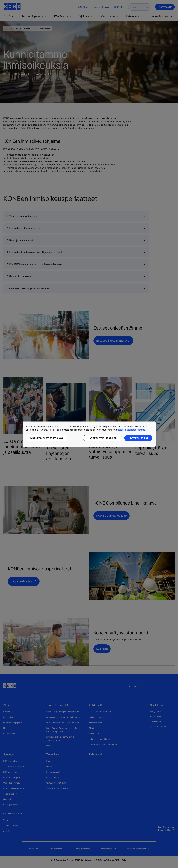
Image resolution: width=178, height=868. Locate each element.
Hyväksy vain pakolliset (103, 438)
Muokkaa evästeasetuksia (47, 438)
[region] (89, 434)
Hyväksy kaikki (138, 438)
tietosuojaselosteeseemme (131, 430)
